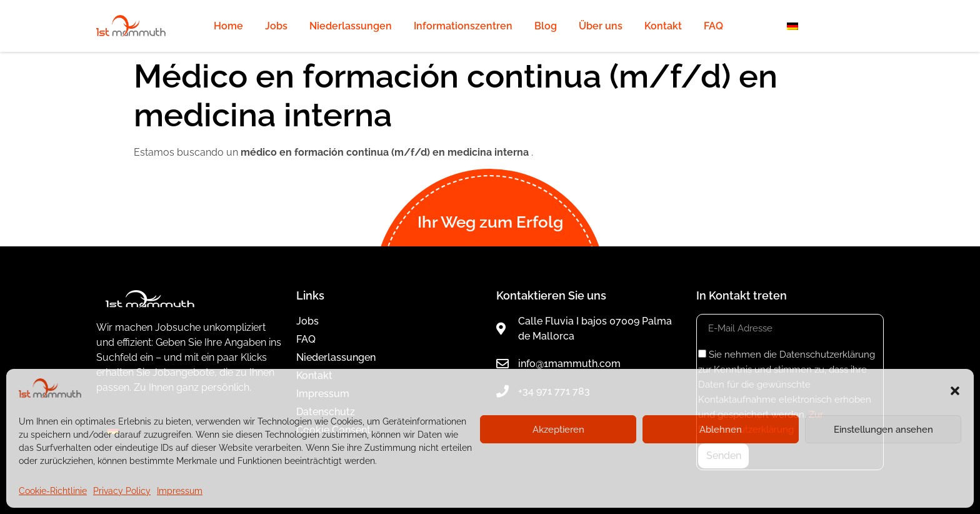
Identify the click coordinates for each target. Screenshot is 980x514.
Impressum (180, 491)
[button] (955, 391)
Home (228, 26)
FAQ (713, 26)
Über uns (601, 26)
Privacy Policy (122, 491)
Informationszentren (463, 26)
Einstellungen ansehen (883, 430)
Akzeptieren (558, 430)
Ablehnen (721, 430)
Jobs (276, 26)
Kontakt (663, 26)
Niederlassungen (351, 26)
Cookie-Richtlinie (53, 491)
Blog (546, 26)
